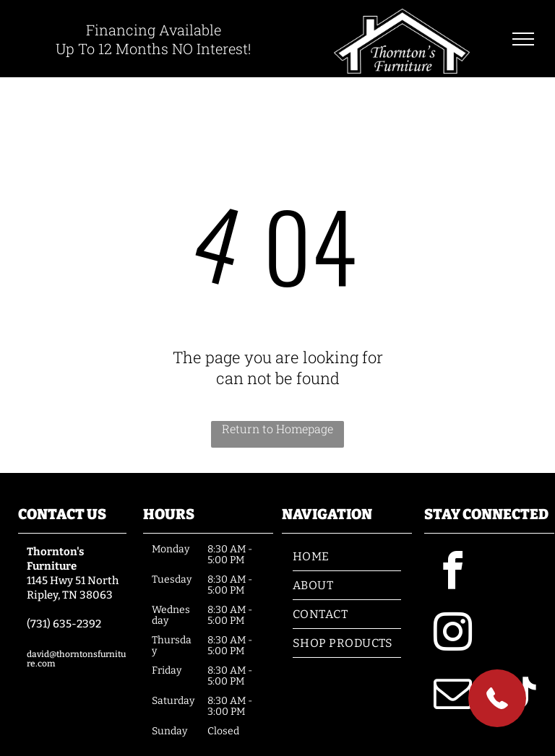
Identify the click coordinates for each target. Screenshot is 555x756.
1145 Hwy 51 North (73, 581)
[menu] (523, 39)
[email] (453, 696)
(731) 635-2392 (64, 624)
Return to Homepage (277, 429)
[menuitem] (347, 557)
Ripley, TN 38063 (70, 595)
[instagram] (453, 634)
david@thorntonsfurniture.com (76, 659)
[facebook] (453, 573)
